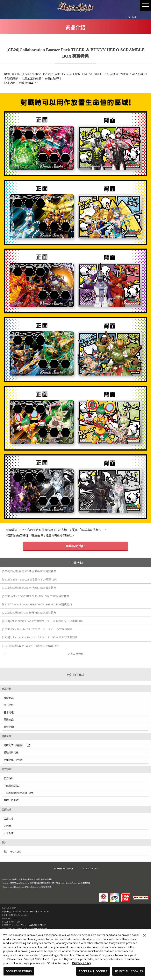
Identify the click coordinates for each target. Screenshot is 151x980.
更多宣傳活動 (75, 654)
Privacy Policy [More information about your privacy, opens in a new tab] (82, 963)
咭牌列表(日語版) (17, 745)
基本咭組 (9, 712)
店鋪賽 (7, 826)
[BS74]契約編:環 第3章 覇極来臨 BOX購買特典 (29, 571)
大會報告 (9, 833)
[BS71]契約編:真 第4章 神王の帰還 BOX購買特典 (30, 646)
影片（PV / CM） (13, 852)
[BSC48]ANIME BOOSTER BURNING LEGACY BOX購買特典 (36, 596)
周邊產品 (9, 720)
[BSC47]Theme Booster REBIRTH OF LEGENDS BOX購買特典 (37, 604)
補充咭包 (9, 705)
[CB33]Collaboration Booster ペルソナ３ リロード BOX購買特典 (40, 637)
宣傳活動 (77, 563)
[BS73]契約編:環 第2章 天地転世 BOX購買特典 (29, 588)
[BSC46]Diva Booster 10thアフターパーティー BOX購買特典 (37, 629)
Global (132, 17)
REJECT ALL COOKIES (129, 971)
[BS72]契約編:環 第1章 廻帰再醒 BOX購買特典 (29, 613)
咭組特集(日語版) (13, 760)
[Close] (144, 935)
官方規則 (9, 778)
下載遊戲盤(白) (12, 786)
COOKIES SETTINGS (63, 868)
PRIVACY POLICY (90, 868)
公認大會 (9, 819)
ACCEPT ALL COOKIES (93, 971)
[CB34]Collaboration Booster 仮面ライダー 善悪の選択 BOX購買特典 (42, 621)
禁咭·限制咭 (11, 800)
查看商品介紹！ (75, 546)
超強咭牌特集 (11, 752)
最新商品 (9, 698)
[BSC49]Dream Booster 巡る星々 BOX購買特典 (29, 579)
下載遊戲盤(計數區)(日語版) (19, 793)
